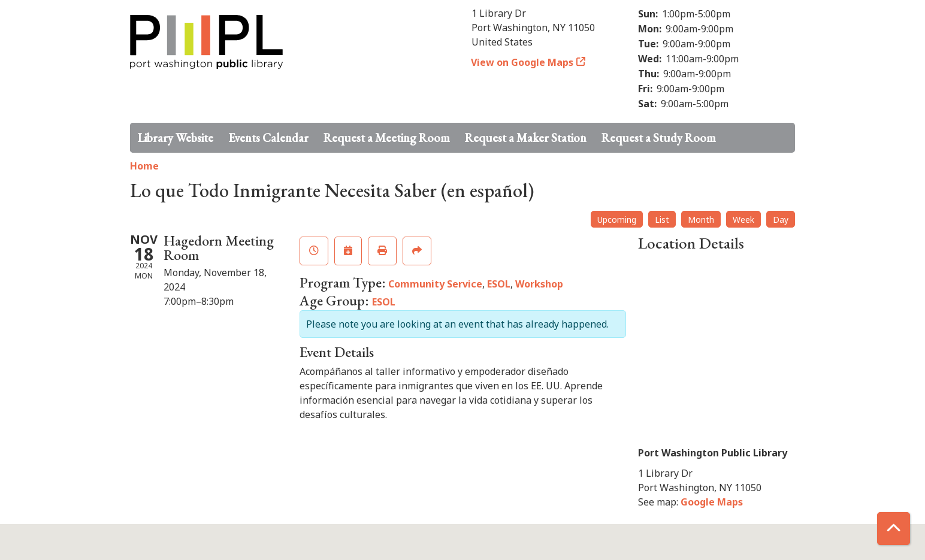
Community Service (435, 284)
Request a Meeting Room (387, 138)
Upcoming (617, 220)
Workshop (539, 284)
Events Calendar (268, 138)
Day (781, 220)
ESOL (499, 284)
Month (701, 220)
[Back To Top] (894, 529)
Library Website (176, 138)
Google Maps (712, 502)
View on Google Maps (522, 62)
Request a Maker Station (526, 138)
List (662, 220)
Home (144, 166)
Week (743, 220)
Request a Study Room (659, 138)
